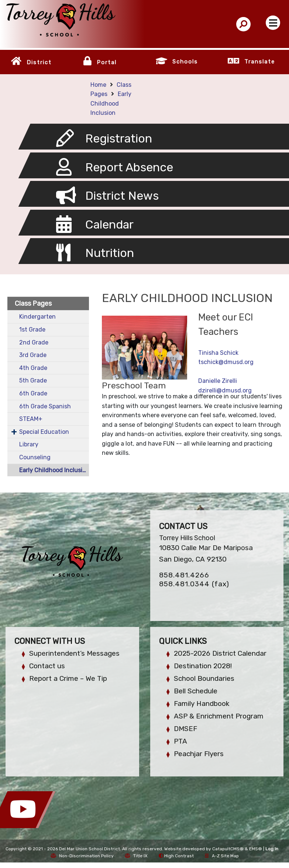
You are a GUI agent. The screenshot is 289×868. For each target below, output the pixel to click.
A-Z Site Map (222, 856)
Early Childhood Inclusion (111, 103)
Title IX (136, 856)
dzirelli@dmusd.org (225, 390)
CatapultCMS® (228, 849)
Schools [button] (185, 62)
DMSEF (185, 729)
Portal (107, 62)
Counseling (35, 457)
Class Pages (33, 303)
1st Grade (32, 330)
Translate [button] (260, 62)
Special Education (44, 432)
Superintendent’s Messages (74, 653)
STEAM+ (31, 419)
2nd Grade (34, 342)
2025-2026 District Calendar (220, 653)
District (39, 62)
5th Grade (33, 380)
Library (29, 444)
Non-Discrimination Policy (82, 856)
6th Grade (33, 393)
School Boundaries (204, 678)
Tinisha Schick (218, 353)
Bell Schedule (196, 691)
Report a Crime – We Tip (68, 678)
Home (98, 85)
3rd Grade (33, 355)
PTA (180, 741)
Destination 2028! (203, 666)
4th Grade (33, 368)
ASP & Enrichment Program (219, 716)
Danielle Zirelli (218, 381)
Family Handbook (202, 704)
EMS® (256, 849)
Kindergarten (37, 317)
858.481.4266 (184, 575)
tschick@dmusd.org (226, 362)
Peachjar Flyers (199, 754)
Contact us (47, 666)
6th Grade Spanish (45, 406)
